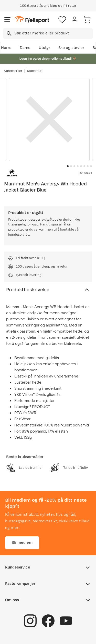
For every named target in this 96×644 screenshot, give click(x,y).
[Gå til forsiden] (32, 20)
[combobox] (48, 33)
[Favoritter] (62, 20)
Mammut (35, 71)
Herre (6, 48)
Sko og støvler (71, 48)
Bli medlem (22, 543)
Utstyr (44, 48)
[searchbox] (53, 33)
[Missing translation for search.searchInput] (9, 34)
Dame (25, 48)
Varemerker (13, 71)
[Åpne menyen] (7, 20)
